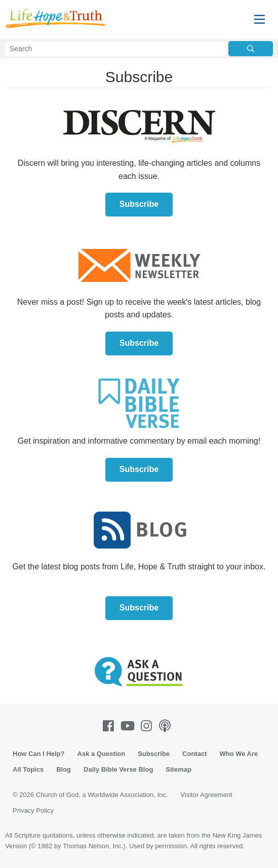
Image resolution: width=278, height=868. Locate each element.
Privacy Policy (33, 810)
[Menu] (260, 20)
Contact (194, 754)
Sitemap (178, 769)
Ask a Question (102, 754)
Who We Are (239, 754)
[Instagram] (148, 726)
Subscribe (139, 204)
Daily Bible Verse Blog (118, 769)
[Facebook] (110, 726)
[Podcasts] (167, 726)
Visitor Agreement (206, 795)
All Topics (28, 769)
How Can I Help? (39, 754)
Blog (64, 769)
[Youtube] (130, 726)
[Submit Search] (251, 49)
